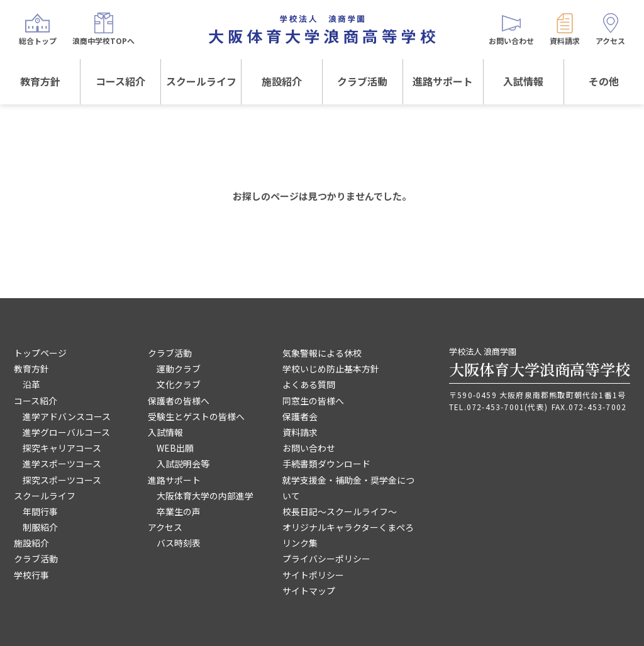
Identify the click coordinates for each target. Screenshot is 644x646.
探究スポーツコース (62, 480)
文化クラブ (179, 384)
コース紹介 (120, 82)
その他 (604, 82)
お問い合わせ (309, 448)
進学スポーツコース (62, 464)
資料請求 (300, 432)
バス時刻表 (179, 543)
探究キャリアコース (62, 448)
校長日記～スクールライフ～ (340, 511)
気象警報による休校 (322, 353)
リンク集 (300, 543)
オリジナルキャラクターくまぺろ (348, 527)
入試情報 (523, 82)
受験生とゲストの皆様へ (196, 416)
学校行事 (31, 575)
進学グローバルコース (66, 432)
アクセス (165, 527)
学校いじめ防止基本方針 (331, 369)
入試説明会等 (183, 464)
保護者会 (300, 416)
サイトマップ (309, 591)
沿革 (31, 384)
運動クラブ (179, 369)
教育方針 (40, 82)
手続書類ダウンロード (326, 464)
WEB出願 (175, 448)
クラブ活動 (362, 82)
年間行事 (40, 511)
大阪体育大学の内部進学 (205, 496)
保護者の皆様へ (179, 401)
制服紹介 (40, 527)
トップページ (40, 353)
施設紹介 (282, 82)
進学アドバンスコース (67, 416)
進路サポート (443, 82)
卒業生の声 (179, 511)
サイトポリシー (313, 575)
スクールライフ (201, 82)
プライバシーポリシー (326, 559)
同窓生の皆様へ (313, 401)
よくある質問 (309, 384)
